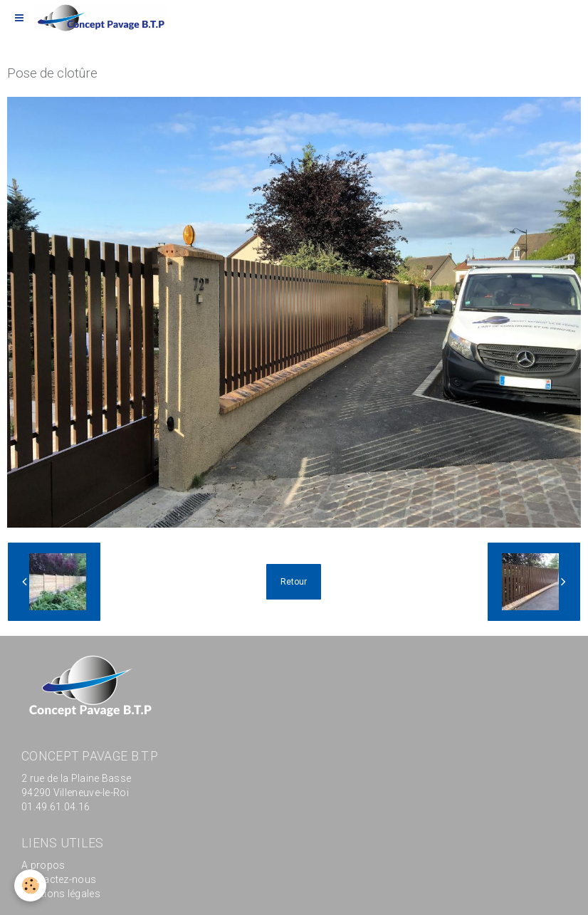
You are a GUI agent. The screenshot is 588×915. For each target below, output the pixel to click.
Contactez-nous (59, 879)
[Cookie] (30, 885)
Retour (294, 582)
